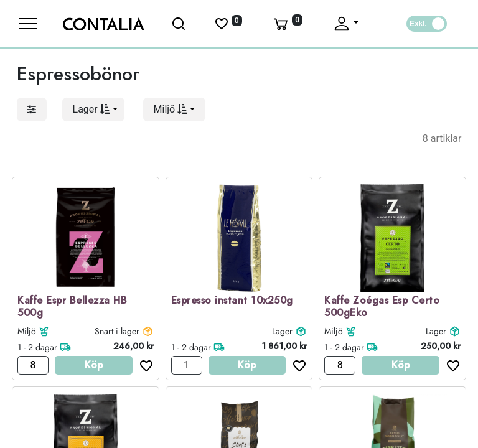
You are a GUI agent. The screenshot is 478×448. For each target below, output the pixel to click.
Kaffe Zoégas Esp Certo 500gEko (382, 307)
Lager (282, 331)
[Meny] (28, 24)
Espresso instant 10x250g (232, 301)
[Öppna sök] (179, 24)
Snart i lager (117, 331)
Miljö (27, 331)
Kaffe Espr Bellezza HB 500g (72, 307)
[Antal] (33, 365)
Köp (94, 365)
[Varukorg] (287, 24)
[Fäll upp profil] (345, 24)
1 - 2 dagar (37, 347)
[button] (93, 110)
